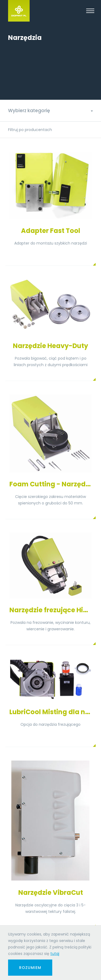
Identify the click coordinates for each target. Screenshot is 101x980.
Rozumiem (30, 968)
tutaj (55, 954)
